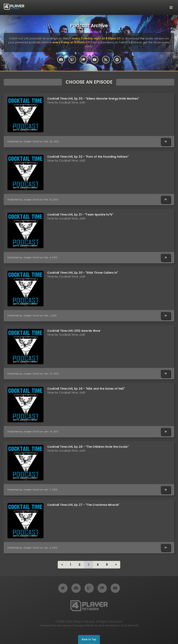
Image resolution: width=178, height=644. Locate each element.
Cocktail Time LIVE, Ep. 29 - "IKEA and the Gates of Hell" (86, 389)
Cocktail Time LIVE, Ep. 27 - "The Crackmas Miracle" (83, 505)
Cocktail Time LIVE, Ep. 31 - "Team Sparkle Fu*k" (80, 215)
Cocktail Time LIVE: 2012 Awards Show (74, 331)
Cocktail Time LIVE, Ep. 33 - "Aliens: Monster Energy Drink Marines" (93, 99)
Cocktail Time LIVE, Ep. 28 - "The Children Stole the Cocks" (88, 447)
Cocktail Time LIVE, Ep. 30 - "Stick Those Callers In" (83, 273)
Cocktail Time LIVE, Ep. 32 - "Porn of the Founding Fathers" (88, 157)
